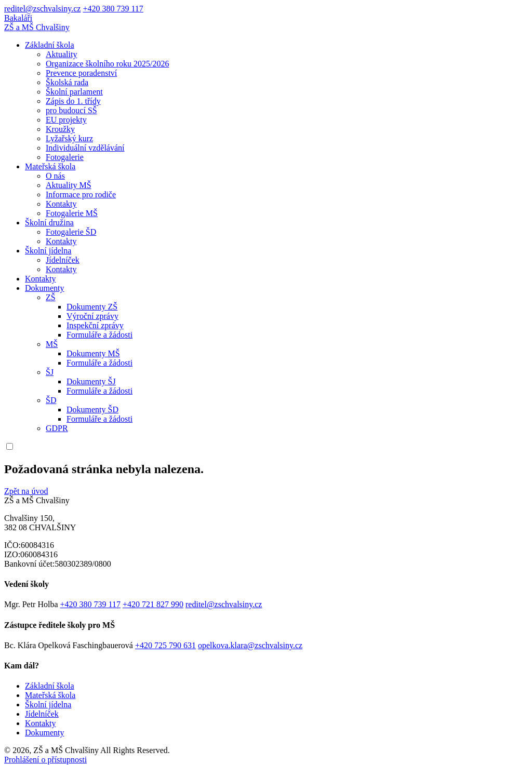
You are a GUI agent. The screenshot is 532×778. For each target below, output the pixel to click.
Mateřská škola (50, 166)
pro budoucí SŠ (71, 110)
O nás (55, 176)
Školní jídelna (48, 251)
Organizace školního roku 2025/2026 (107, 64)
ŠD (51, 400)
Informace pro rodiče (81, 194)
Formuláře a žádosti (99, 335)
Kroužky (60, 129)
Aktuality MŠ (69, 185)
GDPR (57, 428)
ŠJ (50, 372)
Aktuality (61, 54)
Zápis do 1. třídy (73, 101)
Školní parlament (74, 92)
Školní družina (49, 223)
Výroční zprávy (92, 316)
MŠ (52, 344)
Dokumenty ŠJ (91, 381)
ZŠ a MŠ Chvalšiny (37, 27)
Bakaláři (18, 18)
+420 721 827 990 (153, 604)
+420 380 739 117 (113, 9)
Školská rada (67, 82)
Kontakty (61, 204)
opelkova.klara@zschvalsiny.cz (250, 645)
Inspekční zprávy (95, 325)
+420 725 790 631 (165, 645)
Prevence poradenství (81, 73)
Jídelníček (63, 260)
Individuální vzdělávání (85, 148)
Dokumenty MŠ (93, 353)
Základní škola (50, 45)
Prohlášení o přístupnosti (45, 760)
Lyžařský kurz (69, 138)
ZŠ (51, 297)
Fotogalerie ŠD (71, 232)
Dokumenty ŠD (92, 410)
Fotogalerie (65, 157)
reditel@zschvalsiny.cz (42, 9)
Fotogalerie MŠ (72, 213)
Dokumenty (45, 288)
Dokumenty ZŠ (92, 307)
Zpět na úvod (26, 491)
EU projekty (66, 120)
